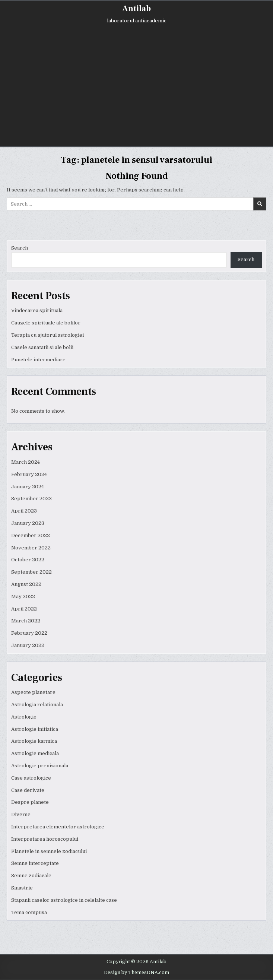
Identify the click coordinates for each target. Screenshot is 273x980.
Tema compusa (29, 912)
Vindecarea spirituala (37, 310)
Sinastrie (22, 888)
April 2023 (24, 511)
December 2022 (31, 535)
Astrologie (24, 717)
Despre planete (30, 802)
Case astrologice (31, 778)
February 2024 (29, 474)
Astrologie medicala (35, 753)
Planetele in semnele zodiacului (49, 851)
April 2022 (24, 609)
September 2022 (31, 572)
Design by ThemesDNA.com (136, 973)
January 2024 (28, 487)
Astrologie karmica (34, 741)
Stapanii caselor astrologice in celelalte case (64, 900)
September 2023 (31, 499)
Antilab (136, 9)
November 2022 (31, 548)
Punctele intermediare (38, 360)
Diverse (21, 814)
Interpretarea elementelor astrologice (58, 827)
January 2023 (28, 523)
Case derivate (28, 790)
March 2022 (26, 621)
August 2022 (26, 584)
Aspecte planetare (33, 692)
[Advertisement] (137, 86)
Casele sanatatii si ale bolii (42, 347)
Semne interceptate (35, 863)
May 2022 (23, 597)
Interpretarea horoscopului (45, 839)
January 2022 (28, 645)
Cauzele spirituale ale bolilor (46, 323)
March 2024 (26, 462)
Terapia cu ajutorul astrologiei (47, 335)
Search (20, 248)
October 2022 (28, 560)
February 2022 (29, 633)
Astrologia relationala (37, 705)
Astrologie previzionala (40, 766)
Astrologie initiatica (35, 729)
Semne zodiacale (31, 876)
